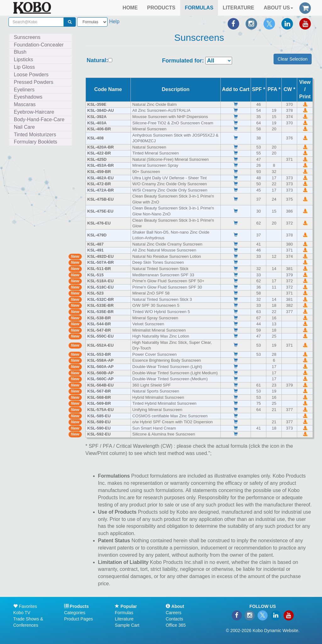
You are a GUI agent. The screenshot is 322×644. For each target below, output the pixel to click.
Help (114, 22)
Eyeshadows (28, 97)
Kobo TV (22, 613)
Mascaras (25, 104)
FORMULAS (199, 8)
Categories (75, 613)
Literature (124, 619)
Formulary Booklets (36, 142)
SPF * (258, 89)
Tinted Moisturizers (35, 135)
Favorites (25, 606)
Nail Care (24, 127)
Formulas (124, 613)
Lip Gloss (24, 67)
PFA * (274, 89)
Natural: (97, 60)
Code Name (108, 89)
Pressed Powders (33, 82)
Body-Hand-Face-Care (39, 119)
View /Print (305, 89)
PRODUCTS (161, 8)
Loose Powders (31, 75)
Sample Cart (127, 625)
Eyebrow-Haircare (34, 112)
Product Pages (79, 619)
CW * (289, 89)
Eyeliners (24, 90)
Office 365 (176, 625)
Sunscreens (27, 37)
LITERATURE (238, 8)
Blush (20, 52)
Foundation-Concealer (39, 45)
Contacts (174, 619)
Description (176, 89)
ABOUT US (278, 8)
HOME (130, 8)
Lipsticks (23, 60)
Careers (174, 613)
